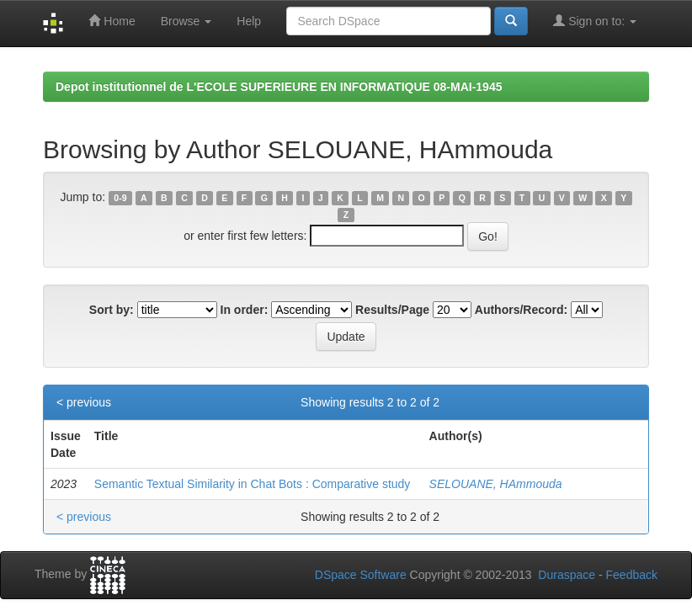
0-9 (120, 198)
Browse (186, 21)
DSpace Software (361, 575)
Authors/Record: (521, 310)
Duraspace (567, 575)
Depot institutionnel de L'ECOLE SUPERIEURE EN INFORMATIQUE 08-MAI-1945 (279, 87)
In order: (245, 310)
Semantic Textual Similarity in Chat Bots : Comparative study (253, 484)
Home (112, 21)
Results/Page (392, 310)
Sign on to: (595, 21)
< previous (84, 402)
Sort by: (112, 310)
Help (249, 21)
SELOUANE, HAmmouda (496, 484)
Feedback (632, 575)
